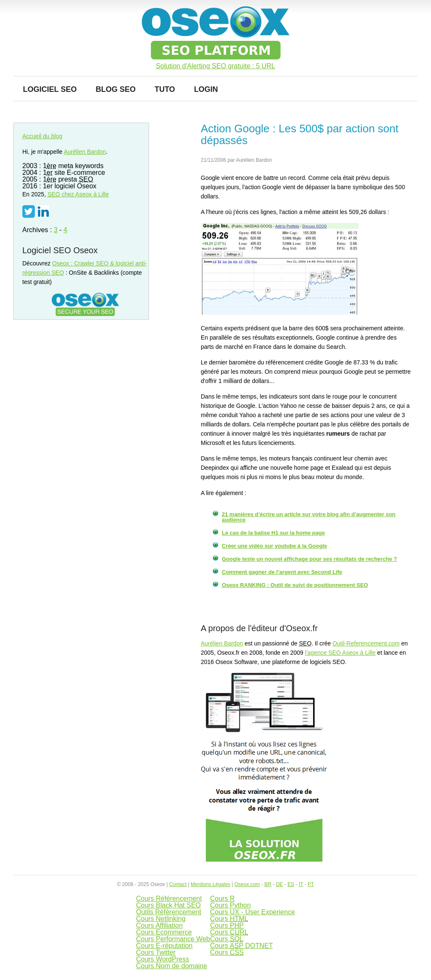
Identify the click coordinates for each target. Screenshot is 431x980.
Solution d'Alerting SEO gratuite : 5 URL (215, 66)
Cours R (222, 898)
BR (268, 884)
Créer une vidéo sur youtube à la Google (274, 546)
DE (280, 884)
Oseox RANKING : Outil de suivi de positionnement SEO (295, 585)
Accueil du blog (42, 136)
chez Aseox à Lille (78, 194)
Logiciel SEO (50, 89)
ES (291, 884)
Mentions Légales (210, 884)
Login (206, 89)
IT (301, 884)
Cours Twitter (156, 952)
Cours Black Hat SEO (168, 905)
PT (311, 884)
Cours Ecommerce (164, 932)
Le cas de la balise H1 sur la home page (273, 533)
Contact (178, 884)
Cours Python (230, 905)
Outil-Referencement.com (366, 643)
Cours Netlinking (161, 919)
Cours (229, 919)
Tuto (165, 89)
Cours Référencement (169, 898)
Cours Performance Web (173, 939)
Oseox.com (247, 884)
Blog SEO (116, 89)
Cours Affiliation (159, 925)
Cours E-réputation (164, 946)
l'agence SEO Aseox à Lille (341, 653)
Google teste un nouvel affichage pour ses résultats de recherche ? (309, 559)
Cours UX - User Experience (253, 912)
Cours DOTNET (241, 946)
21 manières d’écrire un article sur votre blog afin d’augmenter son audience (309, 517)
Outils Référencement (169, 912)
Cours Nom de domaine (172, 966)
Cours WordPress (162, 959)
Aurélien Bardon (222, 643)
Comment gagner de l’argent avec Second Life (282, 572)
